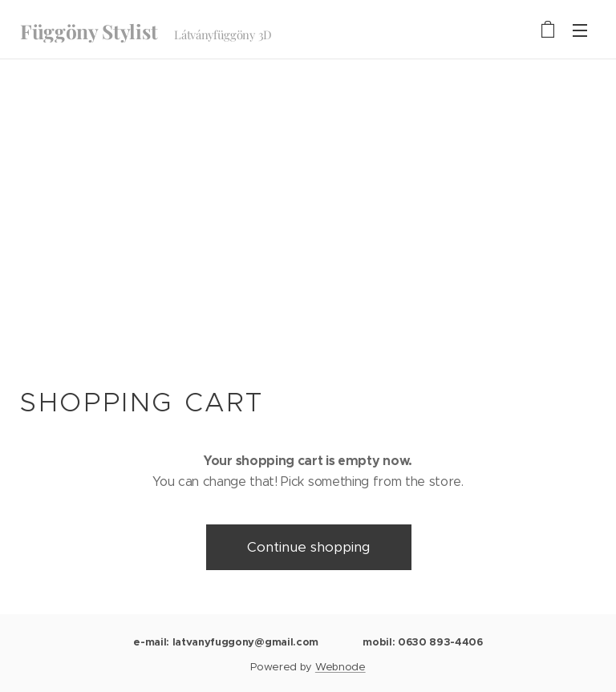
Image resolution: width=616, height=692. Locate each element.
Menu (580, 30)
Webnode (340, 667)
